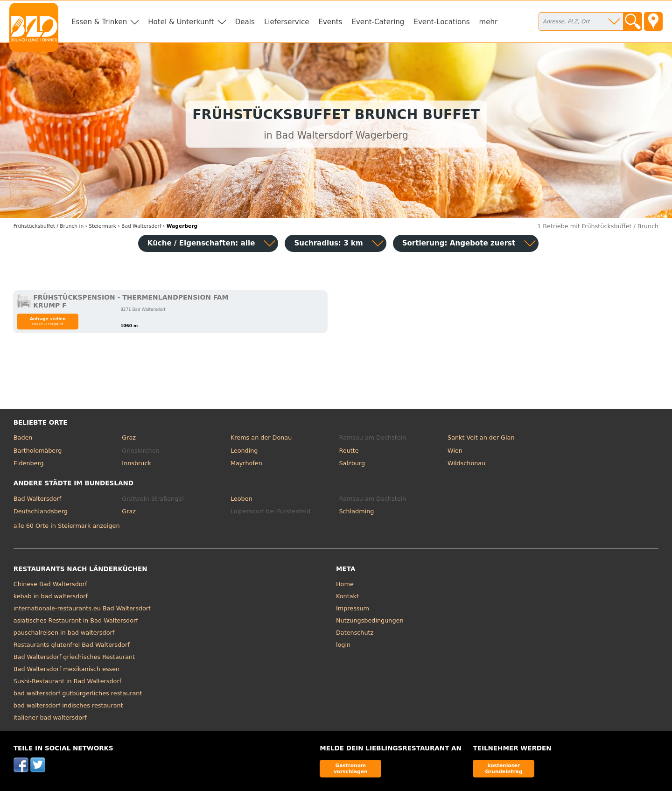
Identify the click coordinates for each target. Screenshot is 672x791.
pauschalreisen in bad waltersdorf (64, 633)
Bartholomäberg (38, 451)
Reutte (349, 451)
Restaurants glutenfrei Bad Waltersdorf (72, 645)
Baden (23, 437)
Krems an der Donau (261, 437)
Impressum (353, 608)
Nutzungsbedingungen (370, 620)
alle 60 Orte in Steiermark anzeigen (67, 526)
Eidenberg (29, 463)
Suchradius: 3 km (328, 243)
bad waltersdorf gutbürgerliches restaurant (78, 693)
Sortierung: (459, 243)
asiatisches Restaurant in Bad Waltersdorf (76, 620)
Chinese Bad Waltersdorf (50, 584)
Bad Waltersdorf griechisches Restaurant (74, 657)
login (343, 645)
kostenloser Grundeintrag (504, 768)
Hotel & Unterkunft (181, 22)
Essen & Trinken (99, 22)
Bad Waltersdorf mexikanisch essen (66, 669)
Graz (129, 437)
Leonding (244, 451)
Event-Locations (441, 22)
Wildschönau (466, 463)
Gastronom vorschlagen (351, 768)
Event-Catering (378, 22)
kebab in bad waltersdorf (51, 596)
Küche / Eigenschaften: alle (201, 243)
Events (330, 22)
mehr (489, 22)
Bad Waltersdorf (37, 499)
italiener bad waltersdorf (50, 717)
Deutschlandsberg (41, 511)
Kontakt (347, 596)
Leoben (241, 499)
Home (345, 584)
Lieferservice (287, 22)
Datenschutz (355, 633)
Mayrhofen (246, 463)
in (49, 226)
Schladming (356, 511)
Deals (245, 22)
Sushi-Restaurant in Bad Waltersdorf (67, 681)
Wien (455, 451)
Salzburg (352, 463)
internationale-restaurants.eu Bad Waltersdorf (82, 608)
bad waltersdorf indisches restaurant (68, 705)
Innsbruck (136, 463)
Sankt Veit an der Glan (481, 437)
